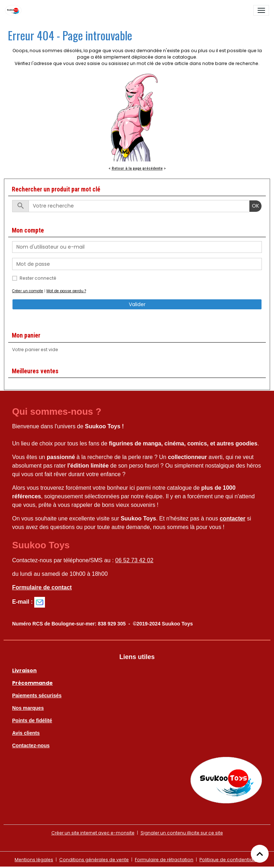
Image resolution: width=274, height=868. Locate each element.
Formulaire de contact (42, 587)
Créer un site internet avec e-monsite (93, 833)
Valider (137, 304)
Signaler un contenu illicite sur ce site (182, 833)
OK (255, 206)
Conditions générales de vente (94, 860)
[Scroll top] (260, 854)
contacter (233, 518)
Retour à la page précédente (137, 168)
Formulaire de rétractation (164, 860)
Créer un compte (28, 291)
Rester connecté (38, 278)
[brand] (14, 10)
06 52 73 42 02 (134, 560)
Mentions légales (34, 860)
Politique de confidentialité (229, 860)
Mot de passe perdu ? (66, 291)
